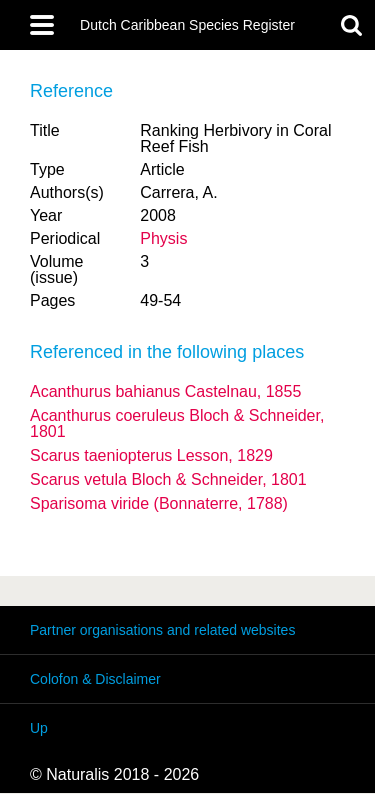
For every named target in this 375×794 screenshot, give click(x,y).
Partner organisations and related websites (162, 630)
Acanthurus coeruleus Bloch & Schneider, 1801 (177, 423)
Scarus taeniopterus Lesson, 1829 (151, 455)
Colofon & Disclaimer (95, 679)
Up (39, 728)
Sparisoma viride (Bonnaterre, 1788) (159, 503)
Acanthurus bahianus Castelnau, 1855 (165, 391)
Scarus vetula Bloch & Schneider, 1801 (168, 479)
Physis (163, 238)
